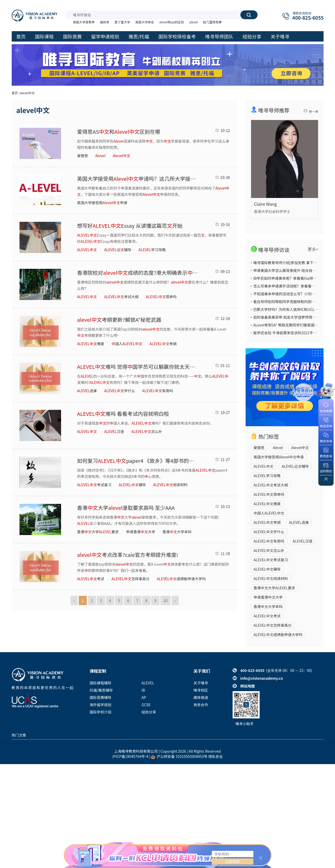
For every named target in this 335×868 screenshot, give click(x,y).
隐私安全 (215, 756)
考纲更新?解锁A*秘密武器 (119, 320)
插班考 (105, 22)
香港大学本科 (177, 532)
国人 (127, 344)
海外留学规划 (101, 705)
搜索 (249, 15)
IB (143, 690)
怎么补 (147, 431)
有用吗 (157, 391)
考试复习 (94, 485)
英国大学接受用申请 (102, 203)
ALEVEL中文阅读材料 (271, 578)
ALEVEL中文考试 (267, 616)
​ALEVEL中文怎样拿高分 (273, 625)
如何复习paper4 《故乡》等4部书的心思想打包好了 (138, 461)
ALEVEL (148, 683)
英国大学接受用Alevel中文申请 (279, 457)
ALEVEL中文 (264, 466)
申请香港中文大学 (268, 597)
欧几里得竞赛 (212, 22)
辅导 (132, 485)
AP (144, 697)
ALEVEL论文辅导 (295, 466)
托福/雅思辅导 (101, 690)
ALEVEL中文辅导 (267, 569)
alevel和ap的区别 (172, 22)
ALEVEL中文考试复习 (271, 560)
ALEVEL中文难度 (267, 504)
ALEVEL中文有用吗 (269, 541)
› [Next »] (175, 600)
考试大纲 (121, 297)
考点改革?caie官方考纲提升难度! (128, 555)
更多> (313, 249)
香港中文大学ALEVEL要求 (274, 588)
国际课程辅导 (101, 683)
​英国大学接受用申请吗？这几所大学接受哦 (138, 179)
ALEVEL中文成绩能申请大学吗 (278, 635)
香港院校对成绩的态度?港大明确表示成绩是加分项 (138, 273)
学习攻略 (152, 250)
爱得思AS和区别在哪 (119, 132)
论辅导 (118, 250)
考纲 (163, 344)
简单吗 (161, 297)
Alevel (278, 448)
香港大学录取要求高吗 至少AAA (126, 508)
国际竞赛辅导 (101, 697)
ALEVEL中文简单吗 (269, 494)
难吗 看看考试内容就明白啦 (123, 414)
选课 (87, 391)
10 (166, 600)
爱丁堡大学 (122, 22)
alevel (193, 22)
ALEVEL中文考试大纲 (271, 485)
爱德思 (83, 156)
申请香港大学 (141, 532)
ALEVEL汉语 (303, 541)
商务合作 (201, 705)
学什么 (120, 391)
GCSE (146, 705)
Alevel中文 (300, 448)
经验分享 (149, 712)
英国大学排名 (145, 22)
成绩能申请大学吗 (181, 579)
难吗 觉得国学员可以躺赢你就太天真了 (138, 367)
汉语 (114, 431)
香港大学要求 (98, 532)
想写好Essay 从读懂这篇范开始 (130, 226)
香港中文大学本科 (268, 606)
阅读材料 (170, 485)
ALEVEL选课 (299, 522)
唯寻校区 (201, 690)
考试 (91, 579)
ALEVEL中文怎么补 (269, 550)
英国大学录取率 (84, 22)
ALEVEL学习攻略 (267, 476)
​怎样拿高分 (130, 579)
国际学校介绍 (101, 712)
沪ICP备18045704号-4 (130, 756)
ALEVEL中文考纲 (267, 522)
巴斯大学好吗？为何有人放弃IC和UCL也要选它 (291, 309)
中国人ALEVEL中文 (269, 513)
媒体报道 (201, 697)
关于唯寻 (201, 683)
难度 (91, 344)
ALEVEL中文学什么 (269, 532)
